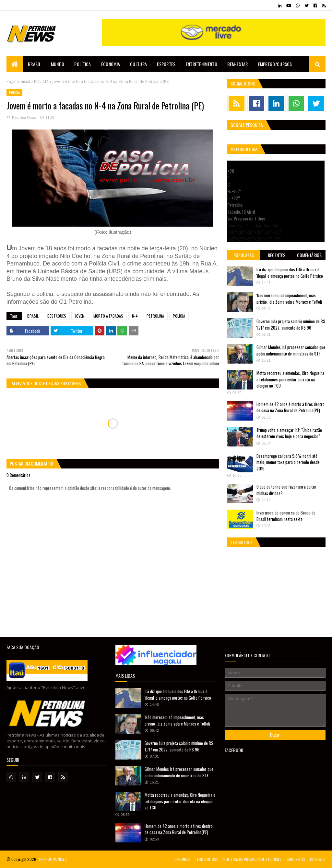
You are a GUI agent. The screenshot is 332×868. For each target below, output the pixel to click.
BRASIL (33, 316)
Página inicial (18, 81)
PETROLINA (155, 316)
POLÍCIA (41, 81)
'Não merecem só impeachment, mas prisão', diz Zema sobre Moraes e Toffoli (289, 299)
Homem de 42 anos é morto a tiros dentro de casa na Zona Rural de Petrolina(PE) (290, 407)
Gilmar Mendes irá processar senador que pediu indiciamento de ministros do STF (291, 350)
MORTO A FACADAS (108, 316)
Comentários (309, 255)
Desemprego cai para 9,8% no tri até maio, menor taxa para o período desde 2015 (288, 462)
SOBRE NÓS (296, 859)
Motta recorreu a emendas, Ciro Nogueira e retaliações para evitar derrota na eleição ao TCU (290, 379)
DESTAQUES (57, 316)
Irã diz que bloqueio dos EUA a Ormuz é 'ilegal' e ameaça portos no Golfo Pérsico (290, 273)
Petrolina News (24, 118)
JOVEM (80, 316)
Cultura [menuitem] (138, 64)
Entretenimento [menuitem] (202, 64)
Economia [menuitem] (111, 64)
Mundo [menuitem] (58, 64)
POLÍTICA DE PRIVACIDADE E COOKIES (253, 859)
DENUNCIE (182, 859)
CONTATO (318, 859)
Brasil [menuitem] (34, 64)
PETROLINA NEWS (53, 859)
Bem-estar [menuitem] (238, 64)
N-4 (135, 316)
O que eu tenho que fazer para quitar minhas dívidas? (286, 490)
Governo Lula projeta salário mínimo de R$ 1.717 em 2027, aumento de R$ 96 (291, 324)
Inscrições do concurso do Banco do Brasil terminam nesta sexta (286, 516)
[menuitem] (15, 64)
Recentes (277, 255)
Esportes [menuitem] (166, 64)
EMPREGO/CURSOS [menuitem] (275, 64)
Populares (244, 255)
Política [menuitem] (83, 64)
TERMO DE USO (207, 859)
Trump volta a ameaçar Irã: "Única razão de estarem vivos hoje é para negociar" (289, 433)
